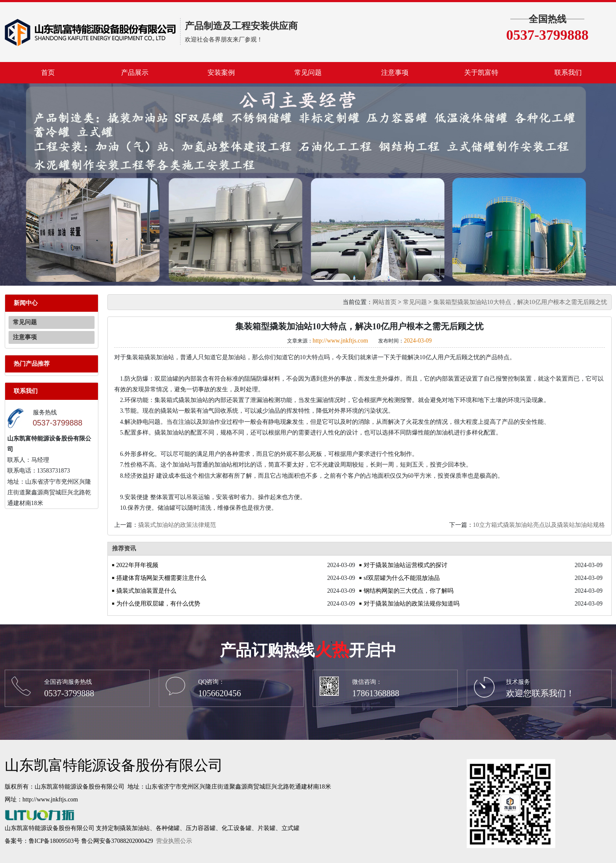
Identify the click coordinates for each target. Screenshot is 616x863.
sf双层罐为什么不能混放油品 (402, 578)
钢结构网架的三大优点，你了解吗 (409, 591)
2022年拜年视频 (137, 565)
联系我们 (568, 72)
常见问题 (308, 72)
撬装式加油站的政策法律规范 (177, 525)
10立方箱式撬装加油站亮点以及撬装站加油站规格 (539, 525)
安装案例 (221, 72)
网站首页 (385, 302)
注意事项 (395, 72)
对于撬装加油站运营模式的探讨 (406, 565)
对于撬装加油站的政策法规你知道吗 (412, 604)
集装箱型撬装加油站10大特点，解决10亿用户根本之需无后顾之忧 (520, 302)
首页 (48, 72)
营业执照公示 (174, 841)
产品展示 (135, 72)
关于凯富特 (481, 72)
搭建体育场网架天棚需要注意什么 (161, 578)
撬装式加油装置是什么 (146, 591)
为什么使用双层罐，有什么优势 (158, 604)
